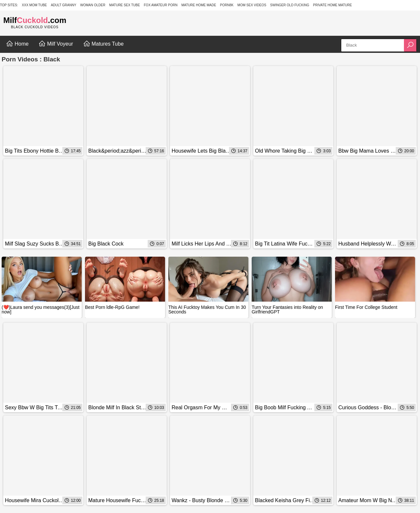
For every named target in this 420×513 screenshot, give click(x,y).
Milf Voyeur (56, 44)
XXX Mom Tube (35, 5)
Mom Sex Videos (252, 5)
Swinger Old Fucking (290, 5)
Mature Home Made (199, 5)
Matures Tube (103, 44)
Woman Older (93, 5)
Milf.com (35, 20)
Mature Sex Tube (125, 5)
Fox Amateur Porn (161, 5)
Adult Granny (63, 5)
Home (17, 44)
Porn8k (227, 5)
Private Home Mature (332, 5)
